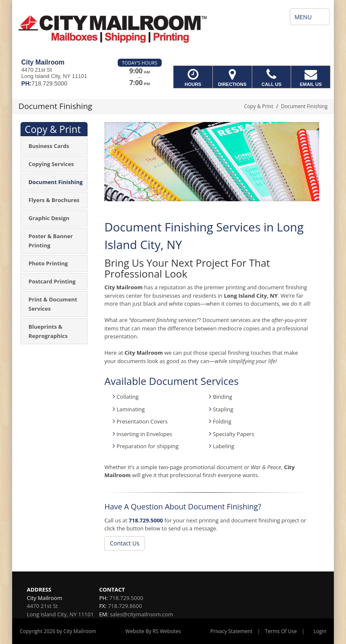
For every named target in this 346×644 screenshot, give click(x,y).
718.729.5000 (146, 520)
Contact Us (125, 543)
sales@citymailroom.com (141, 614)
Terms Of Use (281, 631)
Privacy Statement (231, 631)
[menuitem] (54, 146)
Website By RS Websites (153, 631)
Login (320, 631)
